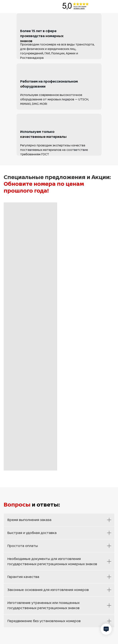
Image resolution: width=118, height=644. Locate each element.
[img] (21, 6)
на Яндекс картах (79, 8)
